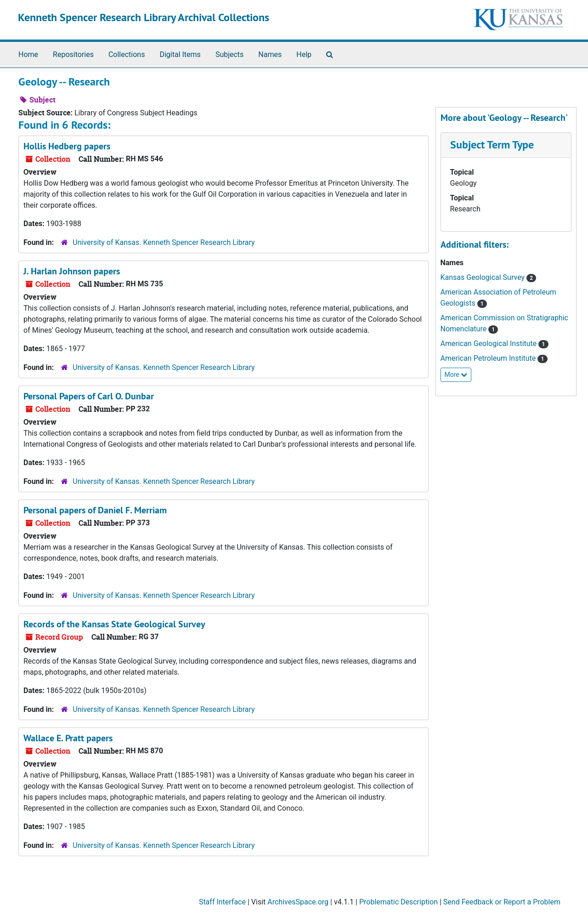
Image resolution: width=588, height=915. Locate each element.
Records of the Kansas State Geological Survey (114, 624)
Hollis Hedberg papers (67, 146)
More (456, 375)
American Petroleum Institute (489, 358)
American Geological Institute (490, 344)
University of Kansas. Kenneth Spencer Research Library (164, 242)
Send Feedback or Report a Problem (502, 902)
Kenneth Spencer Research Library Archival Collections (144, 17)
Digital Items (180, 54)
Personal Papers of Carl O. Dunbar (89, 396)
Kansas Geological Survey (484, 277)
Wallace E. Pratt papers (68, 738)
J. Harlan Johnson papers (72, 271)
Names (270, 54)
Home (28, 54)
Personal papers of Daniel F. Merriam (95, 510)
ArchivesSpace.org (298, 902)
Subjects (229, 54)
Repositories (73, 54)
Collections (127, 54)
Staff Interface (222, 902)
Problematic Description (399, 902)
